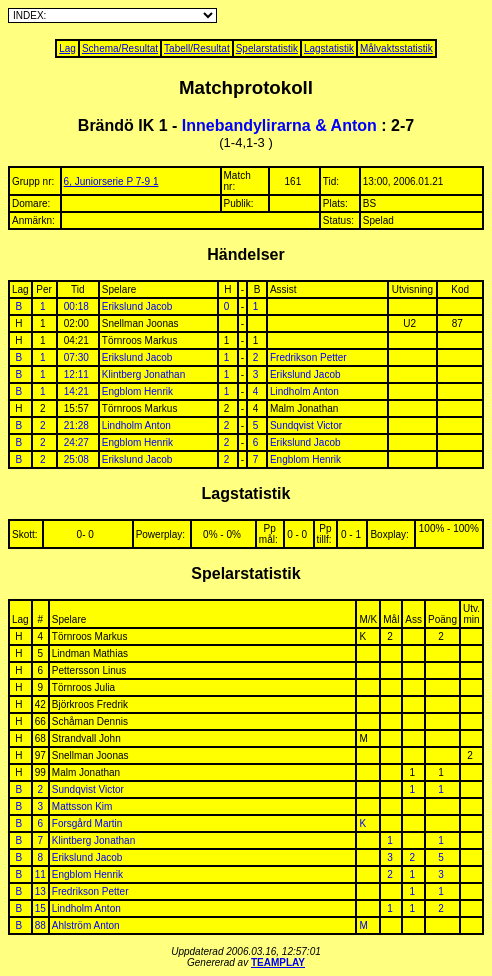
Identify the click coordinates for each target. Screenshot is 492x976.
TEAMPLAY (278, 962)
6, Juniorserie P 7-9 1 (111, 181)
